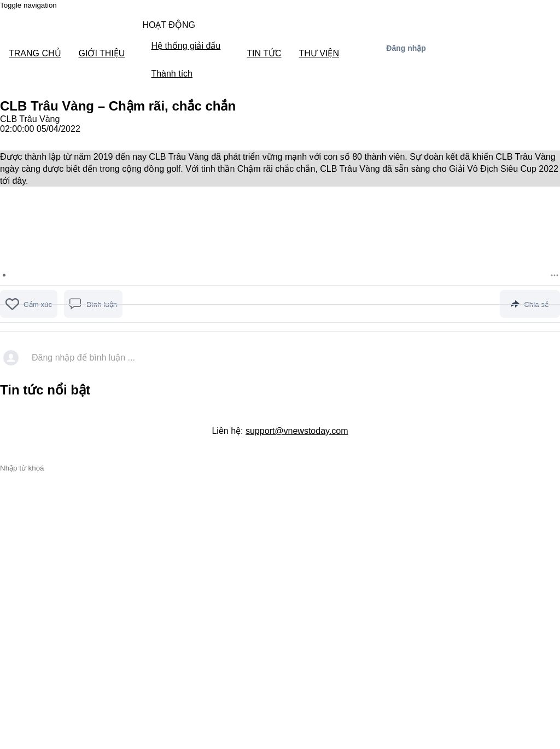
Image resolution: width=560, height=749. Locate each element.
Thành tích (172, 74)
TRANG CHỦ (35, 53)
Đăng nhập (406, 48)
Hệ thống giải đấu (186, 46)
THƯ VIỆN (319, 53)
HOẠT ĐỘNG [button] (168, 25)
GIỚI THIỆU (102, 53)
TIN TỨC (264, 53)
